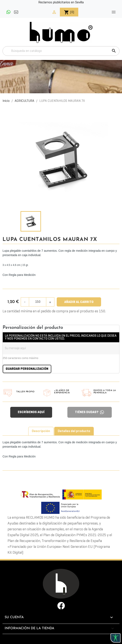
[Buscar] (61, 51)
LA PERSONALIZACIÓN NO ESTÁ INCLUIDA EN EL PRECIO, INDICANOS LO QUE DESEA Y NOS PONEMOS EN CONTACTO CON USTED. (61, 337)
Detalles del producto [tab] (74, 431)
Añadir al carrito (79, 302)
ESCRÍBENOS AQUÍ (31, 412)
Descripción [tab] (41, 431)
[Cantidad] (38, 302)
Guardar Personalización (27, 369)
